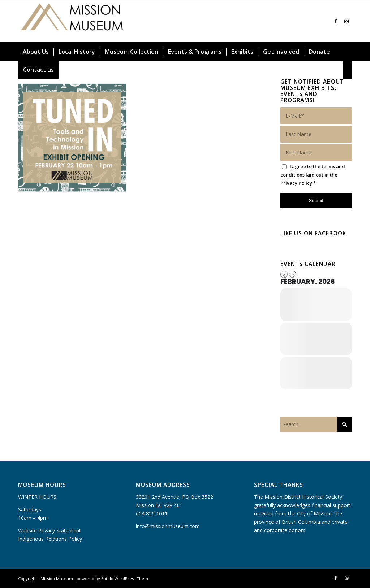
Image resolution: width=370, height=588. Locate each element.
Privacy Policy (296, 183)
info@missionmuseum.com (168, 526)
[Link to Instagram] (347, 21)
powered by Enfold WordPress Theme (114, 578)
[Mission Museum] (72, 21)
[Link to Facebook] (336, 21)
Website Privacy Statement (50, 530)
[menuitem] (36, 52)
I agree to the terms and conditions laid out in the (313, 175)
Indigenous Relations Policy (50, 539)
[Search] (348, 70)
